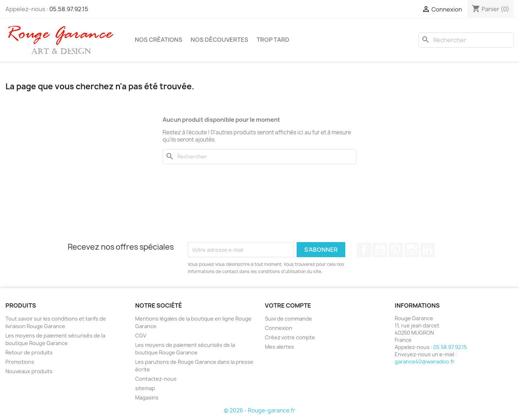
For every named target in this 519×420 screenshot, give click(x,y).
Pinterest (396, 250)
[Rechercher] (466, 40)
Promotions (20, 362)
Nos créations (159, 40)
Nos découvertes (219, 40)
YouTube (380, 250)
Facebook (364, 250)
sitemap (145, 388)
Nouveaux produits (29, 371)
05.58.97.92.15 (69, 9)
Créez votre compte (290, 337)
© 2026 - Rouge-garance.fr (259, 410)
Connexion (279, 328)
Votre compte (288, 305)
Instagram (412, 250)
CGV (141, 336)
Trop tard (273, 40)
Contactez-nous (156, 379)
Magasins (147, 397)
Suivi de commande (289, 319)
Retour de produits (29, 352)
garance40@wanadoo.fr (425, 361)
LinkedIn (427, 250)
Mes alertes (280, 347)
